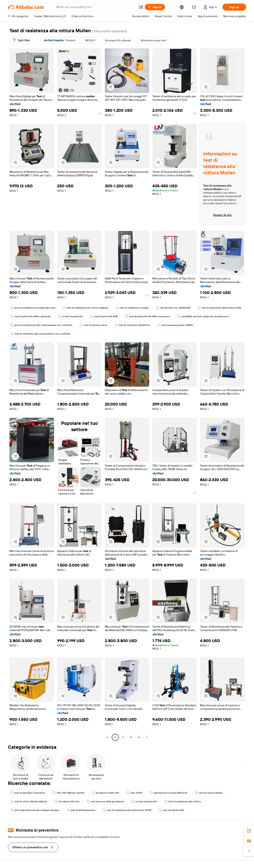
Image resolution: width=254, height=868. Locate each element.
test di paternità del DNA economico (148, 316)
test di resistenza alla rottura (183, 801)
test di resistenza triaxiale (132, 308)
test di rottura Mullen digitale (29, 801)
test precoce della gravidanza (105, 801)
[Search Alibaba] (96, 7)
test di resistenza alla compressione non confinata (40, 334)
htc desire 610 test (67, 801)
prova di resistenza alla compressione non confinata (41, 325)
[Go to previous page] (107, 737)
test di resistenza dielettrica (132, 325)
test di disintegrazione (81, 810)
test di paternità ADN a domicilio (31, 316)
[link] (249, 831)
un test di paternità (144, 801)
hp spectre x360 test (106, 793)
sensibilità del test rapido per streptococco (203, 316)
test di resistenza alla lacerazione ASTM (127, 810)
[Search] (155, 7)
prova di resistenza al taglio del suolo (33, 308)
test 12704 (134, 793)
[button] (141, 7)
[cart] (194, 8)
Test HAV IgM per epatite (69, 793)
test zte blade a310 (171, 810)
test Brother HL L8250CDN (173, 308)
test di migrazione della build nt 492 (219, 308)
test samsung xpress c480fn (175, 325)
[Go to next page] (147, 737)
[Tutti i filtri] (21, 40)
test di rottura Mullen (209, 793)
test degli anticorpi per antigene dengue (35, 810)
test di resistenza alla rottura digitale (86, 308)
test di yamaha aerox (94, 325)
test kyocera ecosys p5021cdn (169, 793)
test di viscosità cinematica (28, 793)
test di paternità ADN (104, 316)
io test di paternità (70, 316)
